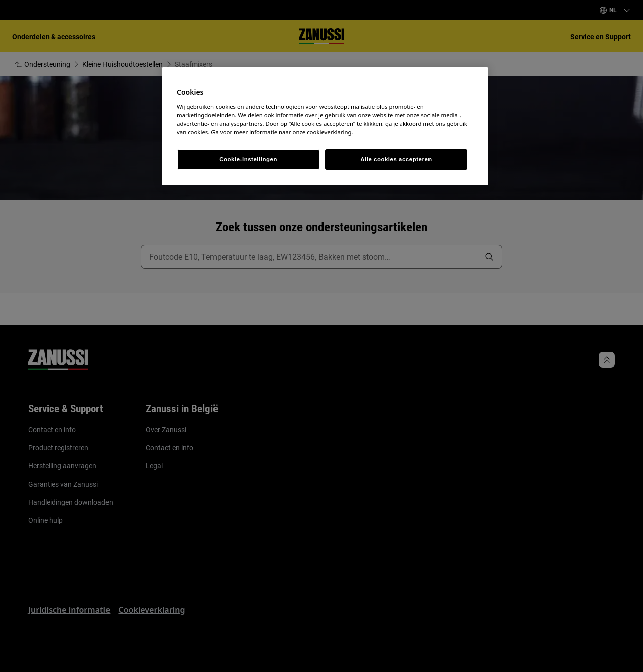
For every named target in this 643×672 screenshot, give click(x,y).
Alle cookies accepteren (396, 159)
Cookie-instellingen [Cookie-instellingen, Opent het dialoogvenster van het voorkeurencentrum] (248, 159)
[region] (325, 127)
